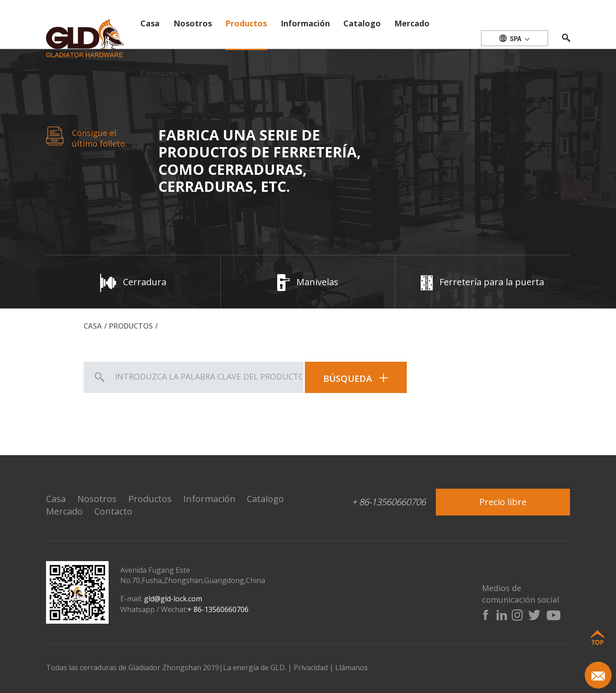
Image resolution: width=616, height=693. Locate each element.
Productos (246, 23)
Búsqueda (356, 378)
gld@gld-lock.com (173, 599)
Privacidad (311, 668)
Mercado (412, 23)
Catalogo (362, 23)
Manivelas (308, 282)
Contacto (159, 73)
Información (305, 23)
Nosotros (193, 23)
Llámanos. (352, 668)
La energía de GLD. (255, 668)
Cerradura (133, 282)
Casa (150, 23)
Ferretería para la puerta (482, 282)
